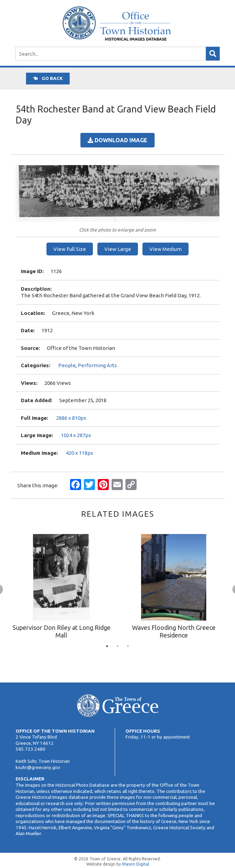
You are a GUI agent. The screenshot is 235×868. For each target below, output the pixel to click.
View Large (118, 249)
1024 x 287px (76, 435)
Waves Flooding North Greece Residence (174, 631)
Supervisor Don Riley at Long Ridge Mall (62, 631)
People (67, 365)
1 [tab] (107, 646)
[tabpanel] (61, 587)
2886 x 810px (71, 418)
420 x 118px (80, 453)
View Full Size (70, 249)
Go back (48, 78)
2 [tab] (117, 646)
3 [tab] (128, 646)
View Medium (166, 249)
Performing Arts (97, 365)
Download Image (117, 140)
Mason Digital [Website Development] (136, 864)
